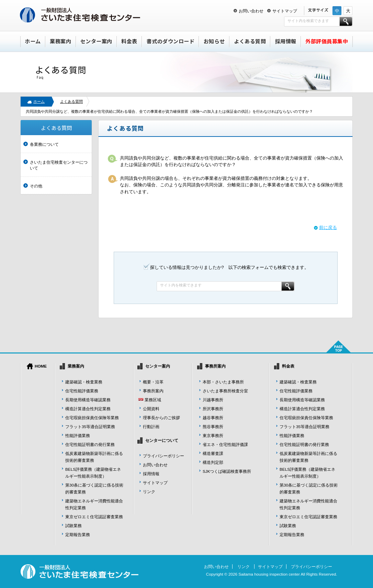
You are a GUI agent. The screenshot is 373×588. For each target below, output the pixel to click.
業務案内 (60, 41)
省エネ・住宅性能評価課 (225, 444)
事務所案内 (153, 391)
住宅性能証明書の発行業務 (90, 444)
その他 (36, 186)
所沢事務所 (213, 409)
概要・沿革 (153, 382)
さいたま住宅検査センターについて (59, 165)
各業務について (44, 144)
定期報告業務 (78, 535)
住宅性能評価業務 (82, 391)
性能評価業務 (78, 435)
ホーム (33, 41)
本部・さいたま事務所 (223, 382)
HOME (41, 366)
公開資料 (151, 409)
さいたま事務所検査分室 (225, 391)
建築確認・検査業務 (84, 382)
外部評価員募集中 (327, 41)
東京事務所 (213, 435)
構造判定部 (213, 462)
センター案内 (96, 41)
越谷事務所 (213, 418)
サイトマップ (285, 11)
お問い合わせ (251, 11)
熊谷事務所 (213, 427)
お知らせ (214, 41)
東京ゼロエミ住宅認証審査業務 (94, 517)
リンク (149, 492)
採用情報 (286, 41)
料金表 (129, 41)
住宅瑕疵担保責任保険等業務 (92, 418)
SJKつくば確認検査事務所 (227, 471)
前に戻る (328, 227)
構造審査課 (213, 453)
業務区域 (153, 400)
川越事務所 (213, 400)
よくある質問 (250, 41)
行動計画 (151, 427)
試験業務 (74, 526)
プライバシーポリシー (163, 456)
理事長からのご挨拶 (161, 418)
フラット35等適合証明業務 (90, 427)
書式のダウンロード (171, 41)
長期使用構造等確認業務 (88, 400)
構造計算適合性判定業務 (88, 409)
